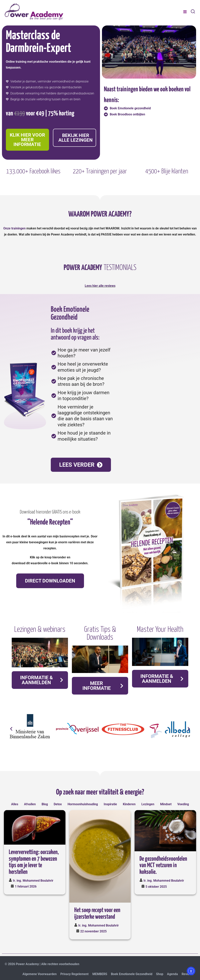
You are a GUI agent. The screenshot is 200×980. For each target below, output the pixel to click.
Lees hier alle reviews (100, 286)
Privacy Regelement (74, 974)
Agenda (172, 974)
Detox (58, 804)
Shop (160, 974)
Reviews (187, 974)
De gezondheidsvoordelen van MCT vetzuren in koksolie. (163, 866)
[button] (11, 729)
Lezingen (148, 804)
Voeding (183, 804)
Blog (45, 804)
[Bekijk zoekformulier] (193, 12)
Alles (15, 804)
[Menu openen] (185, 12)
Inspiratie (110, 804)
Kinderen (129, 804)
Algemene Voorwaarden (40, 974)
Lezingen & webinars (40, 630)
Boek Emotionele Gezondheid (132, 974)
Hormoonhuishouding (83, 804)
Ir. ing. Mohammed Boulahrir (33, 881)
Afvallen (30, 804)
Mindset (166, 804)
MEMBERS (100, 974)
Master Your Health (160, 630)
